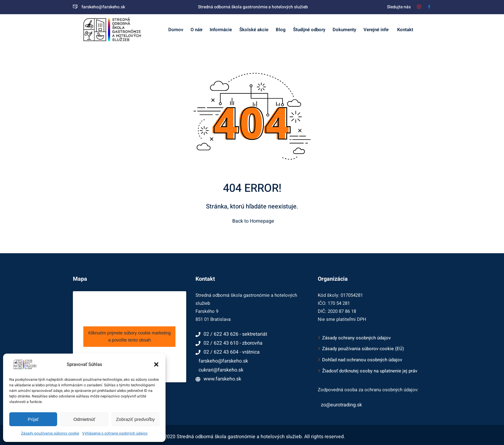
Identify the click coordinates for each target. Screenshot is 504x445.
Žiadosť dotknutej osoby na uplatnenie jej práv (370, 371)
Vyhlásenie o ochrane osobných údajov (115, 433)
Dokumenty (344, 30)
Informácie (221, 30)
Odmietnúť (84, 419)
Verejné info (376, 30)
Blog (281, 30)
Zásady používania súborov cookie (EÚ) (363, 349)
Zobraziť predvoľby (135, 419)
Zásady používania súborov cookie (50, 433)
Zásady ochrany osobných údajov (356, 338)
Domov (176, 30)
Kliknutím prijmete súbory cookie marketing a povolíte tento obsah (130, 336)
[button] (156, 364)
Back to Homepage (252, 221)
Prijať (33, 419)
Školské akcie (254, 30)
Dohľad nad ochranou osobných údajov (362, 360)
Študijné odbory (309, 30)
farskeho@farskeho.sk (99, 7)
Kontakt (405, 30)
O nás (197, 30)
